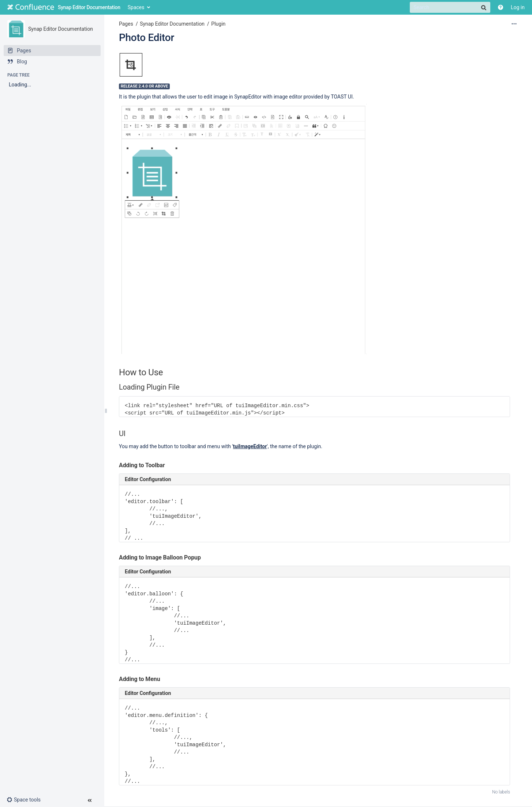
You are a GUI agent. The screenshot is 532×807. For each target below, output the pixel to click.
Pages (126, 24)
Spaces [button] (136, 7)
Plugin (218, 24)
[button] (27, 800)
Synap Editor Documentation (61, 29)
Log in (518, 7)
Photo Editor (147, 38)
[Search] (450, 7)
